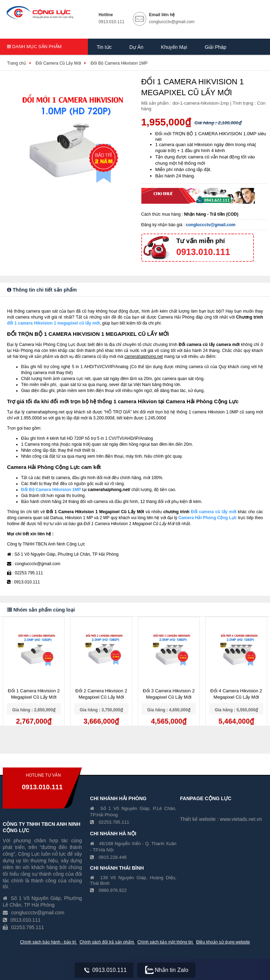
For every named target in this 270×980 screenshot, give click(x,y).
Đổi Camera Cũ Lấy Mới (58, 63)
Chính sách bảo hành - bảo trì (49, 942)
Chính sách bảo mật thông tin (166, 942)
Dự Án (136, 47)
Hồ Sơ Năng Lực (195, 64)
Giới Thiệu (147, 64)
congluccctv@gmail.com (211, 225)
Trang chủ (17, 63)
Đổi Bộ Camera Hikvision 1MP (119, 63)
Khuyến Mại (174, 47)
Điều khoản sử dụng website (223, 942)
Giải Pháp (216, 47)
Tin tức (104, 47)
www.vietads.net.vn (241, 819)
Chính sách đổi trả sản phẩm (107, 942)
